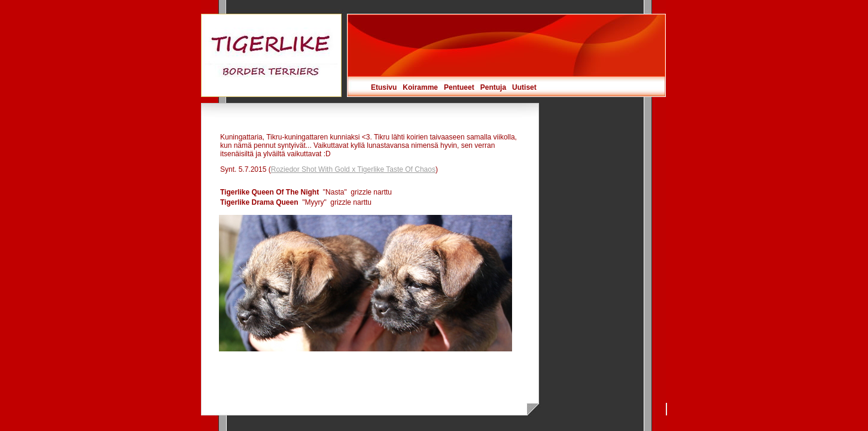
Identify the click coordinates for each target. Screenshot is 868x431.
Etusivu (384, 87)
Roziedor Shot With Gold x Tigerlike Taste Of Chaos (353, 169)
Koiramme (420, 87)
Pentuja (493, 87)
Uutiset (524, 87)
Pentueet (459, 87)
